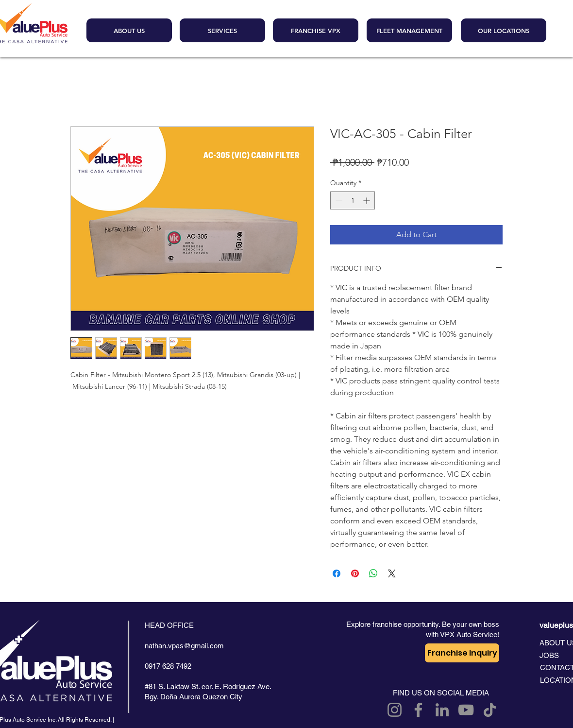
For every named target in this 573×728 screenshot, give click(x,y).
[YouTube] (466, 710)
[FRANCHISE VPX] (316, 30)
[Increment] (367, 200)
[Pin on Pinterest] (355, 573)
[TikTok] (490, 710)
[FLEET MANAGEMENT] (409, 30)
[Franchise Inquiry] (462, 653)
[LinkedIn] (442, 710)
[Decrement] (338, 200)
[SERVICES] (222, 30)
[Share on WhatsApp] (373, 573)
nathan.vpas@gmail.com (184, 646)
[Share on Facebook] (337, 573)
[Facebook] (418, 710)
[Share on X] (392, 573)
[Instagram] (395, 710)
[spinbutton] (353, 200)
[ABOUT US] (129, 30)
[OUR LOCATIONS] (504, 30)
